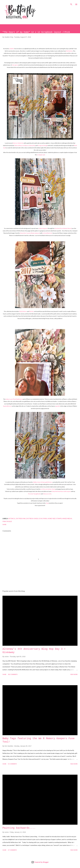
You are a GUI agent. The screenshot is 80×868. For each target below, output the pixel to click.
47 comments (12, 850)
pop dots (58, 406)
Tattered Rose (18, 145)
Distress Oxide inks (18, 143)
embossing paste (43, 228)
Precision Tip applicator (34, 494)
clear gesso (15, 65)
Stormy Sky (32, 145)
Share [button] (4, 525)
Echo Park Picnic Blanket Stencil (63, 228)
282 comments (13, 675)
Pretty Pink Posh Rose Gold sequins (61, 491)
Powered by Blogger (40, 862)
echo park (43, 518)
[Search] (71, 4)
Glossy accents (47, 494)
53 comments (12, 764)
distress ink (21, 518)
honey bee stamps (55, 518)
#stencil (12, 518)
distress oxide (32, 518)
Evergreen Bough (42, 145)
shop (47, 503)
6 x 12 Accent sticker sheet (48, 489)
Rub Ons (32, 311)
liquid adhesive (7, 406)
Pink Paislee (69, 51)
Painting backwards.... (19, 828)
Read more (74, 675)
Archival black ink (47, 233)
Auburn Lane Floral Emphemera (14, 399)
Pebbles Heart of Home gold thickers (43, 482)
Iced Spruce (26, 145)
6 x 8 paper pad (41, 155)
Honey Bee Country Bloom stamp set (30, 233)
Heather (12, 49)
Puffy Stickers (23, 311)
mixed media (67, 518)
